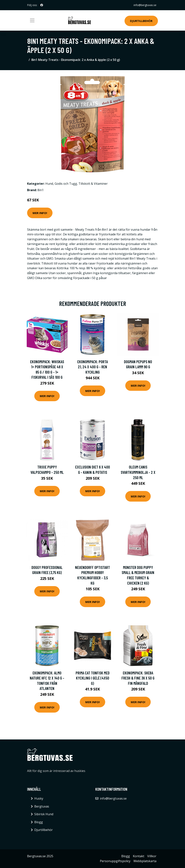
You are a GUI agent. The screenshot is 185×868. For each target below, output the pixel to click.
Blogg (39, 822)
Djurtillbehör (141, 21)
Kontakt (139, 856)
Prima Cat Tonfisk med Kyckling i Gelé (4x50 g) (93, 678)
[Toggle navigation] (32, 20)
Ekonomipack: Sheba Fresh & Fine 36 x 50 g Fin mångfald (138, 678)
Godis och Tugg (66, 184)
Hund (49, 184)
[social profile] (42, 5)
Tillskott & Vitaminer (93, 184)
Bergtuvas (42, 806)
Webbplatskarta (145, 861)
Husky (39, 798)
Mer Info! (40, 213)
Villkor (152, 856)
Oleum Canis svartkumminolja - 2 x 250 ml (138, 472)
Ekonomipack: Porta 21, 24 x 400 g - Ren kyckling (93, 367)
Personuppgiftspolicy (115, 861)
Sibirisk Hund (44, 814)
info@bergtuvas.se (145, 5)
